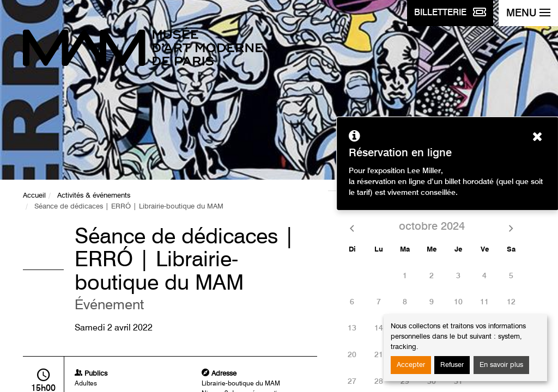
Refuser (452, 365)
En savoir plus (501, 365)
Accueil (34, 196)
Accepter (411, 365)
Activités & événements (94, 196)
